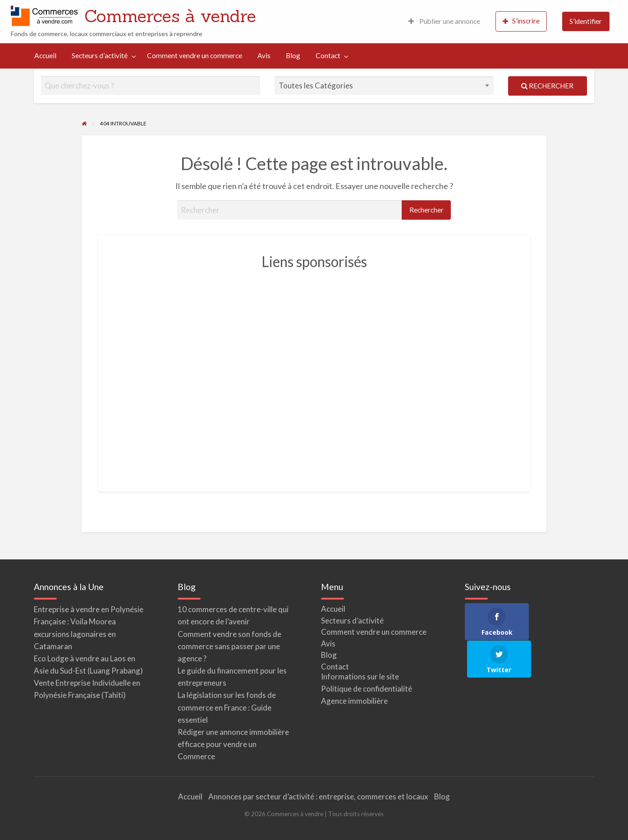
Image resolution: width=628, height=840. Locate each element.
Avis (264, 55)
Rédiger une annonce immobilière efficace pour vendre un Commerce (233, 744)
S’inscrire (521, 21)
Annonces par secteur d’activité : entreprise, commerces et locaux (318, 796)
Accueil (45, 55)
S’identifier (586, 21)
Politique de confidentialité (367, 689)
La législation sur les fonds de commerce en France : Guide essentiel (227, 707)
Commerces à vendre (170, 16)
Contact (328, 55)
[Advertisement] (314, 376)
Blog (293, 55)
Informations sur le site (360, 676)
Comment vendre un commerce (195, 55)
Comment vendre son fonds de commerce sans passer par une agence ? (229, 646)
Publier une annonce (444, 21)
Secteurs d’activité (100, 55)
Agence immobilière (354, 701)
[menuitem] (444, 21)
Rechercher (547, 86)
